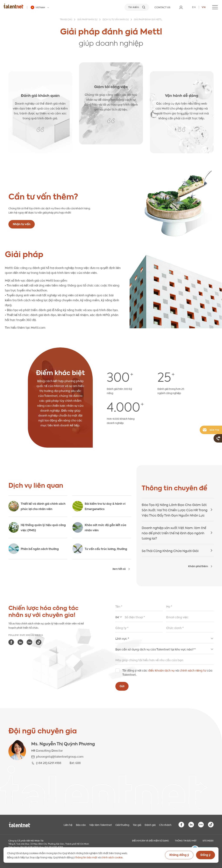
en (194, 7)
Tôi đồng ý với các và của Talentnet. (167, 672)
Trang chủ (66, 20)
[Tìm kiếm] (137, 7)
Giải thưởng (122, 825)
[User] (181, 7)
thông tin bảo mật (86, 857)
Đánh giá (150, 825)
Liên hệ (68, 825)
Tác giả (137, 825)
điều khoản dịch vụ (161, 670)
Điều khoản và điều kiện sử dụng (150, 840)
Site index (208, 840)
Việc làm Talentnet (101, 825)
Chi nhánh (165, 825)
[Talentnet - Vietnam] (40, 7)
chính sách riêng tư (193, 670)
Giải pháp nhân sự (87, 20)
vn (204, 7)
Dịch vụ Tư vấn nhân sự (116, 20)
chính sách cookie (112, 857)
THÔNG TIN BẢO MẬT (186, 840)
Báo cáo (81, 825)
